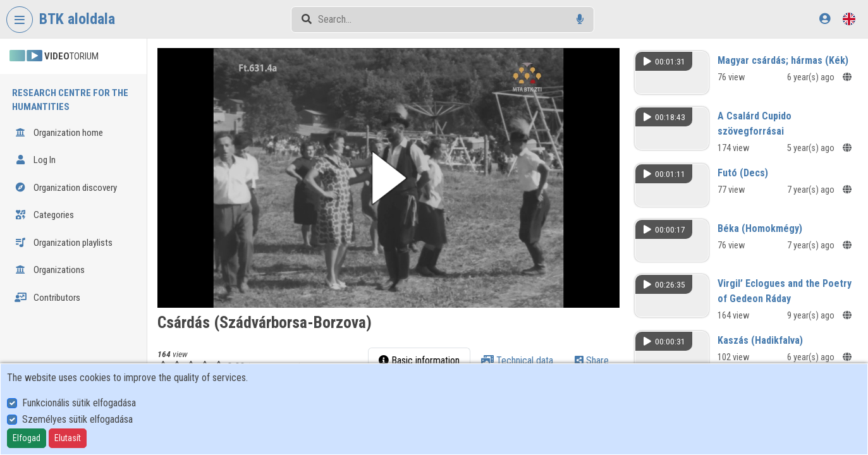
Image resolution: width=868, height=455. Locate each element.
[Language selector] (849, 19)
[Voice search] (580, 19)
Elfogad (27, 438)
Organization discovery (66, 188)
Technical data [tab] (517, 360)
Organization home (59, 133)
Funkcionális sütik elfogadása (79, 403)
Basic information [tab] (419, 360)
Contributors (47, 298)
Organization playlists (64, 243)
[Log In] (825, 19)
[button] (389, 178)
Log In (35, 160)
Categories (44, 215)
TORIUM (54, 56)
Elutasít (68, 438)
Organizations (50, 270)
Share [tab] (592, 360)
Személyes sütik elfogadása (77, 419)
